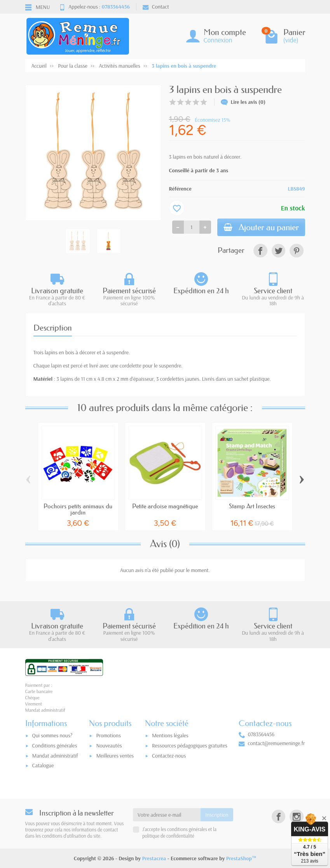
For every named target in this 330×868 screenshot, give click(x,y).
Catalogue (43, 765)
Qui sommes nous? (52, 735)
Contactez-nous (169, 756)
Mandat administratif (55, 756)
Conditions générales (55, 745)
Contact (156, 7)
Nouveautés (109, 745)
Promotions (108, 735)
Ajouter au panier (261, 227)
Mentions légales (170, 735)
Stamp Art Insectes (252, 506)
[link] (260, 251)
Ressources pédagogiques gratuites (190, 745)
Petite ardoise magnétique (165, 506)
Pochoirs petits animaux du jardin (78, 509)
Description (53, 328)
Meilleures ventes (115, 756)
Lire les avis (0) (243, 102)
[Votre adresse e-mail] (167, 815)
